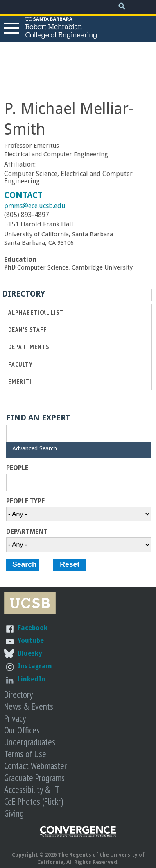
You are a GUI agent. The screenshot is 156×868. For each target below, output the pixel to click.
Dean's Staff (27, 330)
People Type (25, 501)
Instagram (35, 666)
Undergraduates (30, 742)
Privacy (15, 718)
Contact (23, 195)
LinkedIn (32, 679)
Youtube (31, 641)
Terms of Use (25, 754)
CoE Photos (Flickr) (34, 801)
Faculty (20, 364)
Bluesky (30, 653)
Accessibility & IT (32, 789)
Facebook (33, 628)
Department (27, 532)
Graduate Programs (34, 778)
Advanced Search (35, 448)
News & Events (29, 706)
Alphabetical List (36, 312)
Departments (29, 347)
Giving (14, 813)
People (17, 468)
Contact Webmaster (35, 766)
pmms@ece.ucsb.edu (35, 206)
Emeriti (20, 382)
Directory (18, 694)
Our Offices (22, 730)
